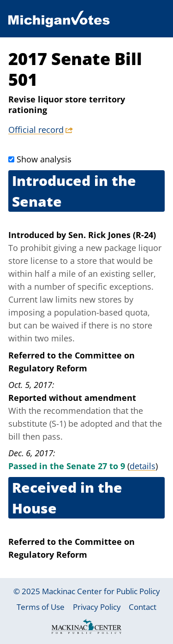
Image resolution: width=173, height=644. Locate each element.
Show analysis (44, 159)
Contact (143, 607)
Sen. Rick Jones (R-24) (112, 235)
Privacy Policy (97, 607)
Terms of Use (41, 607)
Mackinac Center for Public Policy (101, 591)
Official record (36, 130)
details (143, 466)
